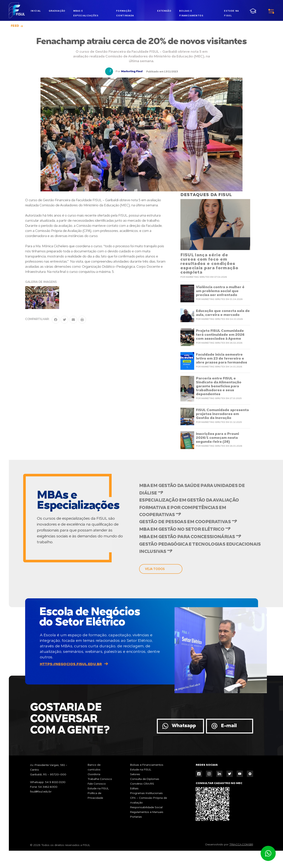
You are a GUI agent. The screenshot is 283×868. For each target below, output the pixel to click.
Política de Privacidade (95, 813)
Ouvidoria (94, 792)
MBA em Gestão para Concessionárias (195, 550)
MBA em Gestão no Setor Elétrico (189, 541)
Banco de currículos (94, 785)
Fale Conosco (97, 801)
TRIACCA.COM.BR (241, 862)
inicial (36, 11)
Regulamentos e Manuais (147, 829)
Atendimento (268, 853)
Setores (135, 792)
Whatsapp (184, 743)
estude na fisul (232, 11)
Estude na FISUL (98, 806)
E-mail (229, 743)
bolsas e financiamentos (189, 12)
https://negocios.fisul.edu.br (71, 682)
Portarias (136, 834)
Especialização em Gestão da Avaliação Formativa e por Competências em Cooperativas (198, 514)
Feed (15, 26)
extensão (162, 11)
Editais (134, 806)
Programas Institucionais (146, 811)
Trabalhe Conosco (100, 796)
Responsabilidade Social (146, 825)
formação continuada (124, 12)
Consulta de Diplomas (145, 796)
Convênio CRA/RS (142, 801)
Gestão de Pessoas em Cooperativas (193, 531)
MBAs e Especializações (86, 12)
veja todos (155, 586)
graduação (57, 11)
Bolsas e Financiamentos (147, 782)
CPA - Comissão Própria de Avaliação (148, 818)
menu (261, 11)
